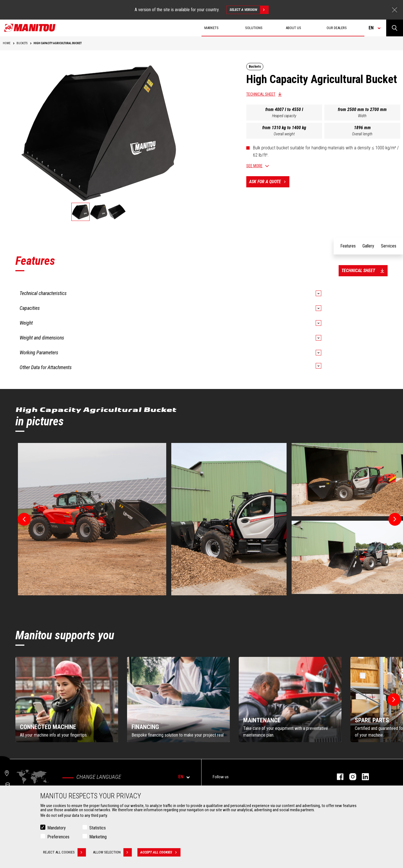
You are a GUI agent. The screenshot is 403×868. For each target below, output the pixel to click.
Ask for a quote (269, 182)
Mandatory (57, 828)
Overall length (362, 134)
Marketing (98, 837)
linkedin (363, 777)
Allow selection (112, 852)
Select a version (249, 10)
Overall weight (284, 134)
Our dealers (337, 28)
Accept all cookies (160, 852)
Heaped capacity (284, 116)
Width (362, 116)
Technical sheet (261, 94)
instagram (350, 777)
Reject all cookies (65, 852)
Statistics (98, 828)
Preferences (58, 837)
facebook (337, 777)
